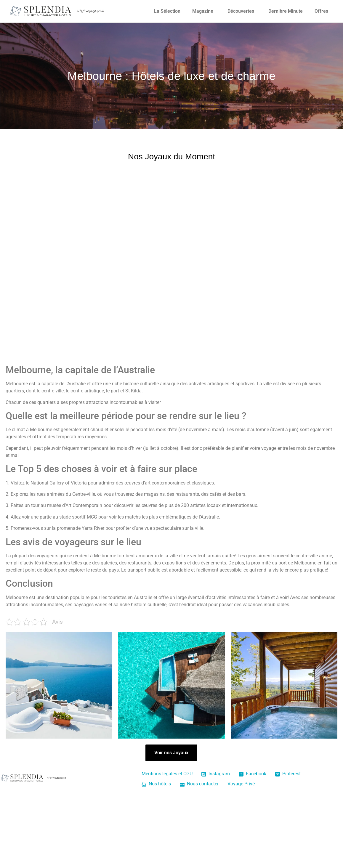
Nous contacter (199, 784)
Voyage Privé (241, 784)
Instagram (216, 774)
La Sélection (167, 11)
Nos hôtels (156, 784)
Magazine (203, 11)
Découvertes (241, 11)
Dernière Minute (286, 11)
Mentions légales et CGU (167, 774)
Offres (321, 11)
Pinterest (288, 774)
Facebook (253, 774)
